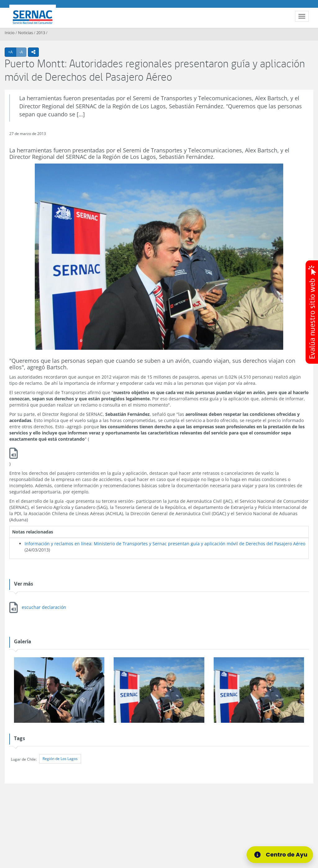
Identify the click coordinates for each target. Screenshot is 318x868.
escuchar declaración (44, 607)
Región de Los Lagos (60, 759)
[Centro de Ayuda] (282, 855)
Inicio (10, 33)
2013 (41, 33)
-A (23, 52)
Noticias (25, 33)
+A (12, 52)
